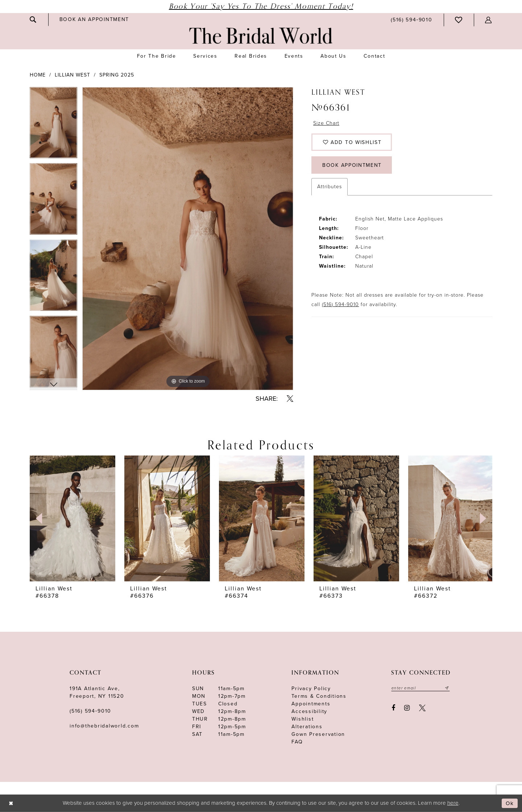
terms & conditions (319, 696)
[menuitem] (33, 20)
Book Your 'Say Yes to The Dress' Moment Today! (261, 6)
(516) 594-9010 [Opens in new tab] (340, 304)
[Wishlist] (459, 20)
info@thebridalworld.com (104, 726)
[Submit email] (447, 688)
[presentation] (72, 518)
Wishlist (303, 719)
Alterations (307, 727)
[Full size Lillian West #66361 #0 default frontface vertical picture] (188, 239)
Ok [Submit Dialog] (510, 803)
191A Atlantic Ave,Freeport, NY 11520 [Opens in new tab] (97, 692)
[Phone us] (411, 20)
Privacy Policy (311, 689)
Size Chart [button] (326, 123)
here (453, 803)
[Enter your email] (420, 688)
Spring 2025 (117, 75)
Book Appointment (352, 165)
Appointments (311, 704)
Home (38, 75)
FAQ (297, 742)
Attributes (330, 187)
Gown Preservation (318, 734)
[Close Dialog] (11, 803)
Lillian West (72, 75)
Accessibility (309, 711)
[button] (489, 20)
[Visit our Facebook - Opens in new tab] (393, 708)
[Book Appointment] (94, 19)
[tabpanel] (53, 125)
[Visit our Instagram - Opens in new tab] (407, 708)
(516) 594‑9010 (90, 711)
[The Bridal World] (261, 36)
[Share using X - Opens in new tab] (290, 399)
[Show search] (33, 20)
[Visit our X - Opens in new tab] (422, 708)
